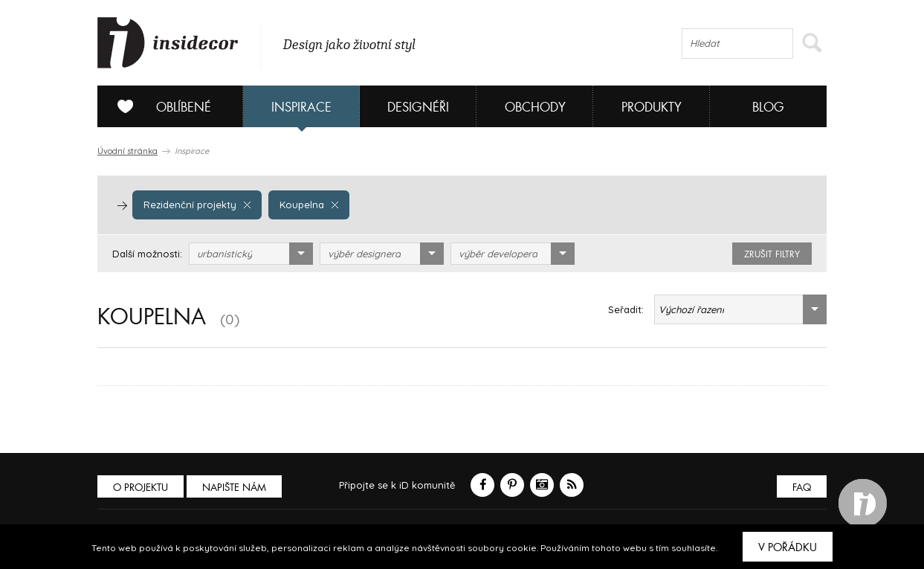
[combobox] (251, 254)
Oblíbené (159, 106)
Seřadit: (626, 309)
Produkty (652, 107)
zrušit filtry (772, 254)
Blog (768, 107)
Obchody (535, 107)
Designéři (418, 107)
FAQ (802, 488)
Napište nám (234, 488)
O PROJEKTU (140, 488)
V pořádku (788, 547)
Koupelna (309, 205)
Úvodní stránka (127, 151)
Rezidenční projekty (197, 205)
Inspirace (301, 107)
